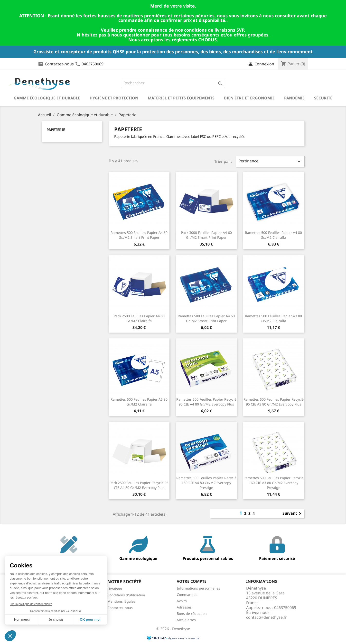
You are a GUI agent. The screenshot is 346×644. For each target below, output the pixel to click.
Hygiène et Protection (114, 98)
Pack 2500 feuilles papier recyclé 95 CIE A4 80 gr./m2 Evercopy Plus (139, 485)
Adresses (184, 607)
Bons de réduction (192, 613)
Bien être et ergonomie (249, 98)
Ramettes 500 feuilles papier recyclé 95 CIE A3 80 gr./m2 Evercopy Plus (274, 402)
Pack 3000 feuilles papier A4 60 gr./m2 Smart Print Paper (206, 235)
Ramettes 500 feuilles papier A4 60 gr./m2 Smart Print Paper (139, 235)
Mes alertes (186, 620)
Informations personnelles (198, 588)
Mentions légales (121, 601)
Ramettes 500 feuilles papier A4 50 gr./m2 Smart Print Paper (206, 318)
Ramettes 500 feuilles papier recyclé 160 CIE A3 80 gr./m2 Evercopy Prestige (274, 483)
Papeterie (56, 130)
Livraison (115, 589)
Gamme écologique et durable (47, 98)
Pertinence (270, 161)
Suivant (293, 514)
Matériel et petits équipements (181, 98)
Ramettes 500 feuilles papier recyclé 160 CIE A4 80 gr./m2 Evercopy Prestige (206, 483)
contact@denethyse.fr (267, 617)
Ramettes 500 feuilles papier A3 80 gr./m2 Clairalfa (273, 318)
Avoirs (182, 601)
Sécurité (323, 98)
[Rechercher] (173, 83)
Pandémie (294, 98)
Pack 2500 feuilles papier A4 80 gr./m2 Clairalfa (139, 318)
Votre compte (192, 581)
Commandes (187, 595)
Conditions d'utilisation (126, 595)
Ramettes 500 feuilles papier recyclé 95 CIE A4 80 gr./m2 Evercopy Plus (206, 402)
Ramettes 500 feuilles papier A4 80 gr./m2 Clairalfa (273, 235)
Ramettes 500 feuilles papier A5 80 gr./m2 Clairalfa (139, 402)
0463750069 (93, 64)
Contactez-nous (59, 64)
